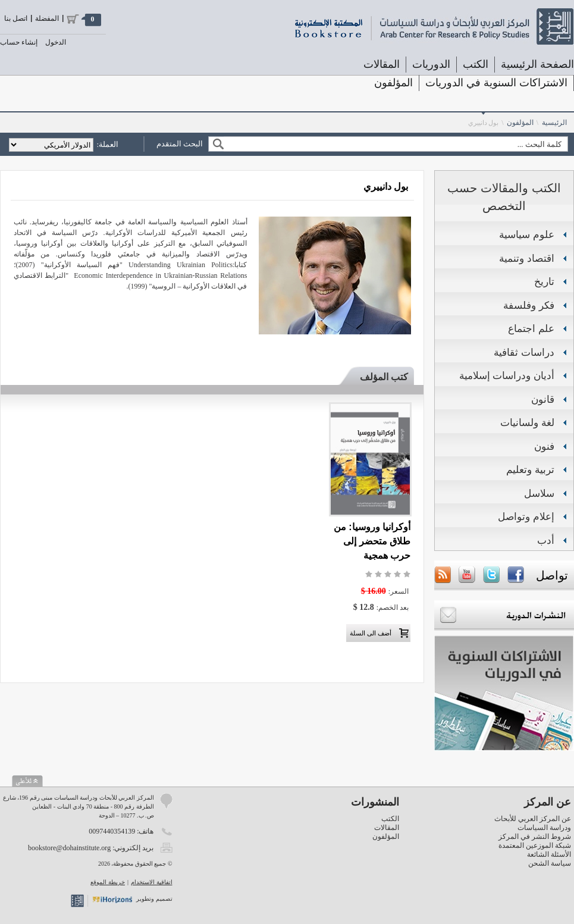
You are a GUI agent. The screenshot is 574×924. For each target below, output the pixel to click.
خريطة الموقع (108, 882)
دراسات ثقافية (524, 353)
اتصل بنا (16, 18)
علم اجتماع (531, 329)
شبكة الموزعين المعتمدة (535, 845)
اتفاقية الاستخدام (152, 882)
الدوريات (431, 64)
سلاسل (539, 494)
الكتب (476, 64)
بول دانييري (484, 123)
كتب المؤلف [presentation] (384, 377)
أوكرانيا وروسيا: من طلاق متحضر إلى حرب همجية (372, 541)
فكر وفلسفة (529, 306)
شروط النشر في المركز (535, 837)
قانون (543, 400)
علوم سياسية (527, 235)
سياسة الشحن (550, 863)
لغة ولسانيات (527, 423)
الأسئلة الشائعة (549, 854)
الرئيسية (554, 123)
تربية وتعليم (530, 470)
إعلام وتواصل (526, 517)
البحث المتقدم (180, 144)
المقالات (382, 64)
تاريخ (544, 282)
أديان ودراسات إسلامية (507, 376)
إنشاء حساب (19, 42)
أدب (546, 541)
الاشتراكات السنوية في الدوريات (496, 83)
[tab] (378, 377)
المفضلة (47, 18)
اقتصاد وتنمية (527, 259)
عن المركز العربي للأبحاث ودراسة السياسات (533, 823)
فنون (544, 447)
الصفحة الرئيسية (537, 64)
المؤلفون (393, 83)
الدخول (56, 42)
